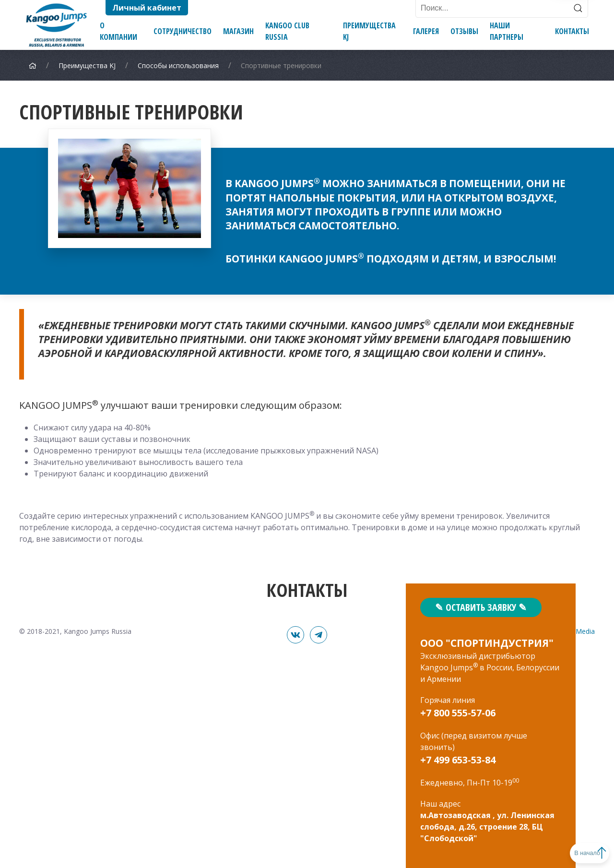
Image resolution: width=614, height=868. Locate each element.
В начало (576, 853)
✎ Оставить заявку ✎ (481, 607)
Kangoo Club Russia (287, 31)
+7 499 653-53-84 (458, 760)
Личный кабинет (147, 8)
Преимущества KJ (369, 31)
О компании (118, 31)
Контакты (572, 31)
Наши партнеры (507, 31)
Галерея (426, 31)
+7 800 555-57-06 (458, 713)
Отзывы (464, 31)
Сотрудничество (183, 31)
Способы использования (178, 65)
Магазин (238, 31)
